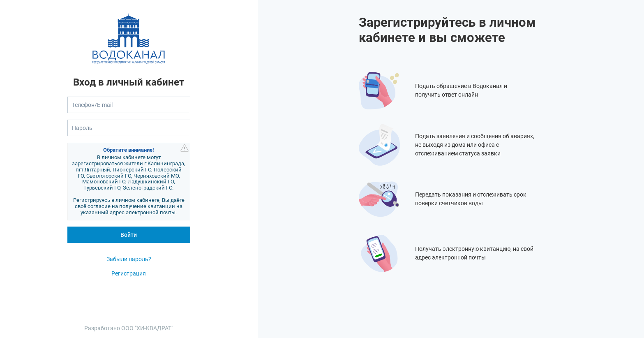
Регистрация (129, 273)
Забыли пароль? (129, 259)
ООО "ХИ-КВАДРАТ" (147, 328)
